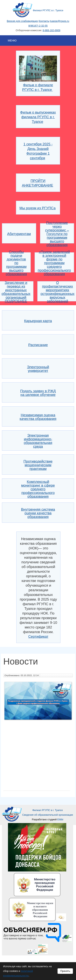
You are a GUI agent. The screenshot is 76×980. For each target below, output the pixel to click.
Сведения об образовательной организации (48, 815)
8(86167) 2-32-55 (38, 26)
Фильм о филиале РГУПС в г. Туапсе (38, 85)
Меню (12, 41)
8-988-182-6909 (51, 30)
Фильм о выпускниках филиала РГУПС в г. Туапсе (38, 117)
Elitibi (60, 819)
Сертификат (38, 637)
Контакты (44, 21)
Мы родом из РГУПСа (38, 208)
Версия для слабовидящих (22, 21)
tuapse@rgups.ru (60, 21)
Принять (65, 971)
